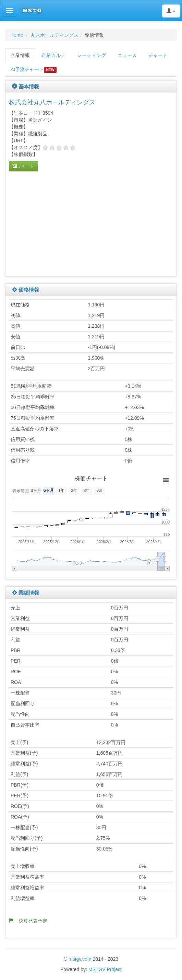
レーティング (92, 55)
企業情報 (20, 55)
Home (17, 35)
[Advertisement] (66, 223)
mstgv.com (80, 959)
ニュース (127, 55)
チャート (158, 55)
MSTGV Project (105, 969)
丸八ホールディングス (54, 35)
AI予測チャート (34, 70)
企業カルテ (53, 55)
